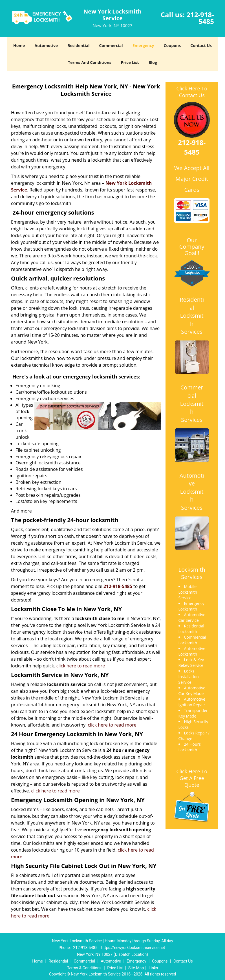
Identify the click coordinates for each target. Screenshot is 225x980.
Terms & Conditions (84, 968)
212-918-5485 (200, 18)
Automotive (46, 45)
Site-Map (136, 968)
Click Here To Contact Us (192, 92)
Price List (130, 62)
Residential (78, 45)
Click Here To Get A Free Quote (192, 778)
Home (19, 45)
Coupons (172, 45)
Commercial (111, 45)
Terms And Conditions (90, 62)
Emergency (143, 45)
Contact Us (201, 45)
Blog (153, 62)
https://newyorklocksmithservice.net (133, 948)
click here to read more (81, 666)
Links (153, 968)
